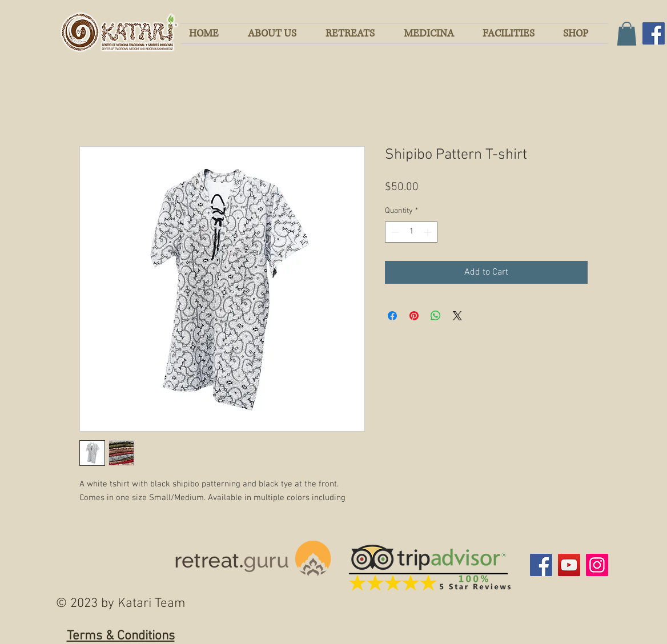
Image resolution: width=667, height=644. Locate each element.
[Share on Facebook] (392, 316)
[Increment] (429, 232)
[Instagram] (597, 565)
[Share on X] (457, 316)
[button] (627, 34)
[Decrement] (394, 232)
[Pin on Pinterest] (414, 316)
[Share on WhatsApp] (436, 316)
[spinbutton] (411, 232)
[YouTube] (569, 565)
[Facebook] (654, 33)
